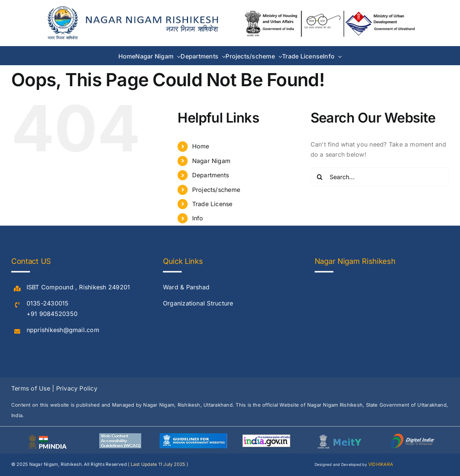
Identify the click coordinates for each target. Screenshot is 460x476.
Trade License (212, 204)
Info (198, 218)
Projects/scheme (216, 190)
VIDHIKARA (381, 464)
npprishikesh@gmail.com (63, 330)
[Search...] (380, 177)
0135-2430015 (48, 303)
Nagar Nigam (211, 161)
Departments (211, 175)
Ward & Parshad (186, 287)
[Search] (320, 177)
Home (201, 146)
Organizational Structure (198, 303)
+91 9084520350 (52, 314)
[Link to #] (17, 289)
